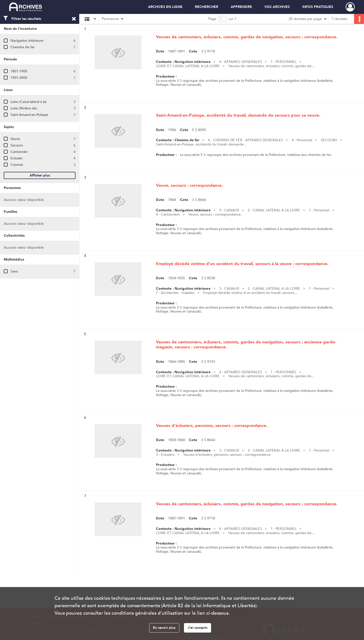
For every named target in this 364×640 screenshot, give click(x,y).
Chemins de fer (23, 47)
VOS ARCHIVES (277, 7)
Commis (17, 165)
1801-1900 (19, 71)
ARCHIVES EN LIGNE (165, 7)
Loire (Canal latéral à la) (28, 102)
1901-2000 (19, 78)
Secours (17, 145)
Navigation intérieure (27, 41)
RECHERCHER (207, 7)
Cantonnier (19, 152)
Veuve (15, 139)
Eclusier (17, 158)
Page (212, 19)
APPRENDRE (241, 7)
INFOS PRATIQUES (318, 7)
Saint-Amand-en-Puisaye (29, 115)
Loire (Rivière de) (24, 108)
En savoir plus (164, 628)
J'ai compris (198, 628)
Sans (14, 271)
